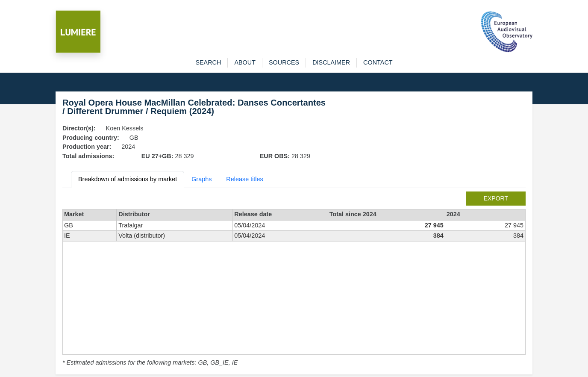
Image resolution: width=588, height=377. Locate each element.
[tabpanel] (294, 280)
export (496, 198)
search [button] (208, 62)
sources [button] (284, 62)
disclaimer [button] (331, 62)
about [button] (245, 62)
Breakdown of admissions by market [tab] (128, 179)
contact (378, 62)
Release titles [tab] (244, 179)
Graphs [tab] (201, 179)
